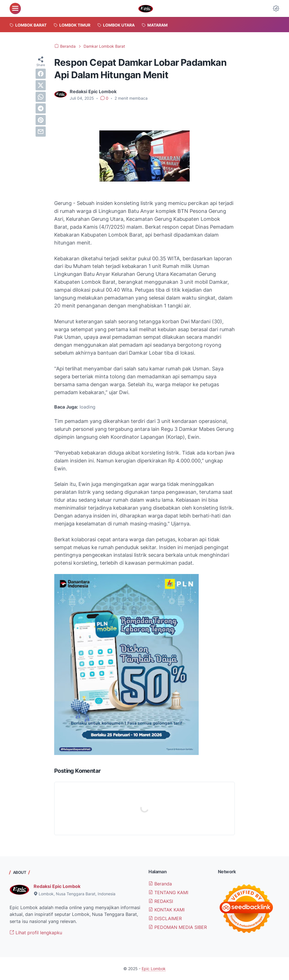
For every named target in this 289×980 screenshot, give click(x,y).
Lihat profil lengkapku (36, 933)
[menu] (15, 8)
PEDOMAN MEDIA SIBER (178, 927)
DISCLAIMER (165, 918)
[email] (41, 132)
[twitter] (41, 85)
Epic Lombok (154, 969)
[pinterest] (41, 120)
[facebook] (41, 74)
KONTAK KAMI (167, 910)
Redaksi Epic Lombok (57, 886)
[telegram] (41, 108)
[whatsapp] (41, 97)
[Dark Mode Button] (276, 8)
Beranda (160, 884)
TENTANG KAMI (168, 892)
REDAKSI (161, 901)
